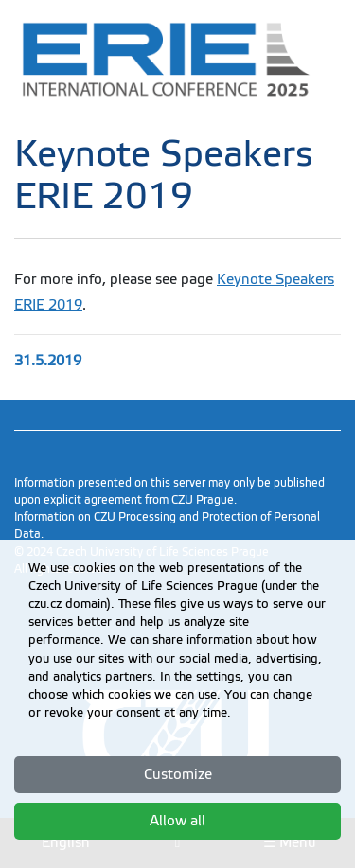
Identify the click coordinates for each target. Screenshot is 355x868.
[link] (177, 59)
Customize (178, 774)
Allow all (177, 821)
